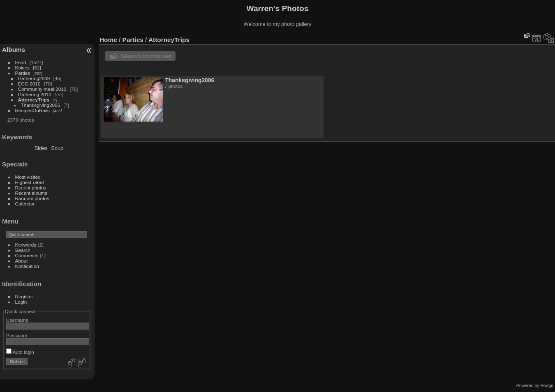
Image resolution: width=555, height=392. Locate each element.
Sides (41, 148)
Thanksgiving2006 (41, 105)
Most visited (28, 177)
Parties (23, 73)
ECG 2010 (29, 84)
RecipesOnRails (32, 110)
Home (108, 40)
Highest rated (30, 182)
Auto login (20, 352)
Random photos (32, 198)
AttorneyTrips (34, 100)
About (22, 261)
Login (21, 302)
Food (21, 62)
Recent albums (31, 193)
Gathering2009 (34, 78)
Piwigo (547, 385)
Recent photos (31, 188)
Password (17, 336)
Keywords (26, 245)
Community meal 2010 (42, 89)
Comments (27, 255)
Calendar (25, 204)
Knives (22, 68)
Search (23, 250)
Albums (14, 50)
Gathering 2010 (35, 94)
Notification (27, 266)
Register (24, 296)
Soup (57, 148)
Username (17, 320)
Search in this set (146, 56)
